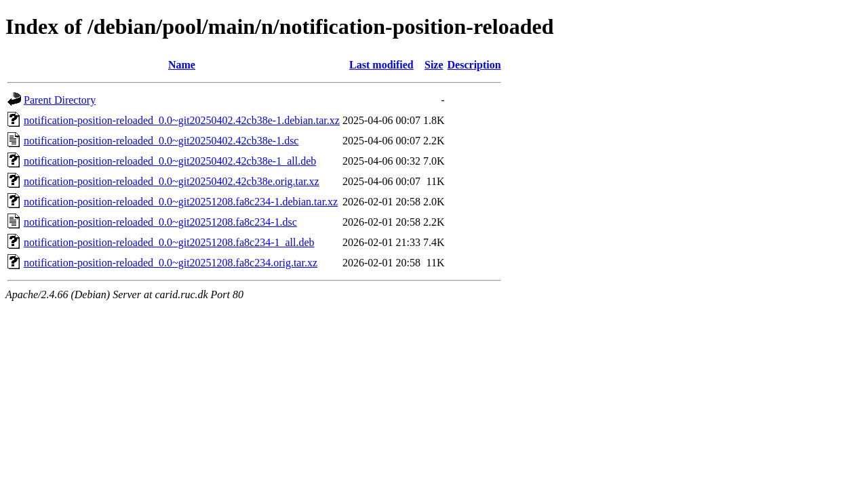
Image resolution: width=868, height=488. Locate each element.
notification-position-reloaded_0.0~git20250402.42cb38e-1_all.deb (170, 161)
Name (182, 65)
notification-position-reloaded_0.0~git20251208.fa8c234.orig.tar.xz (171, 263)
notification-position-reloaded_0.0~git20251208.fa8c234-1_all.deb (169, 242)
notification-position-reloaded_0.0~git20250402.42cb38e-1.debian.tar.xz (182, 120)
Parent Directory (60, 100)
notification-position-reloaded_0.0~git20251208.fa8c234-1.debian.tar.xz (181, 202)
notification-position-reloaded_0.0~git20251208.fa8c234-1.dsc (160, 222)
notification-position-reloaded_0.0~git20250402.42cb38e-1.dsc (161, 141)
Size (434, 65)
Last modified (381, 65)
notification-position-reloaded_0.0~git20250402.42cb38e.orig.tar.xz (172, 181)
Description (474, 65)
